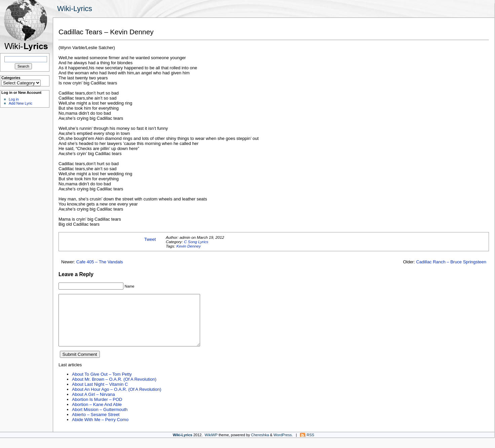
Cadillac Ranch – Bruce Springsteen (451, 262)
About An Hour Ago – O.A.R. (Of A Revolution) (117, 399)
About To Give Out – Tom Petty (102, 384)
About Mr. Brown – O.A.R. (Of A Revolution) (114, 389)
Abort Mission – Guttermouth (100, 420)
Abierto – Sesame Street (96, 425)
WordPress (282, 445)
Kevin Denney (188, 246)
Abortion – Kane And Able (97, 415)
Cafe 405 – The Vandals (100, 262)
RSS (311, 445)
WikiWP (211, 445)
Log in (14, 99)
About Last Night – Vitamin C (100, 394)
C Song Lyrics (196, 242)
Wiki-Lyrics (75, 9)
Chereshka (260, 445)
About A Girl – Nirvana (93, 404)
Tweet (150, 239)
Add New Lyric (21, 103)
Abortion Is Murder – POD (97, 409)
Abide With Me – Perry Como (100, 430)
